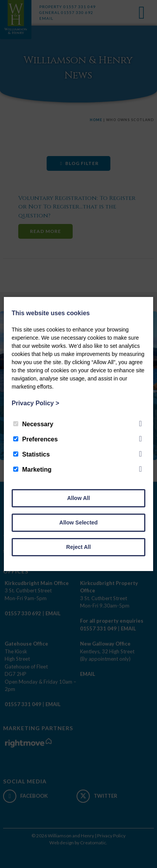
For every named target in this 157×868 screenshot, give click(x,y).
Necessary (33, 424)
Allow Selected (79, 523)
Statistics (31, 454)
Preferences (36, 439)
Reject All (78, 547)
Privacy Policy (35, 403)
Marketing (32, 470)
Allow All (79, 498)
